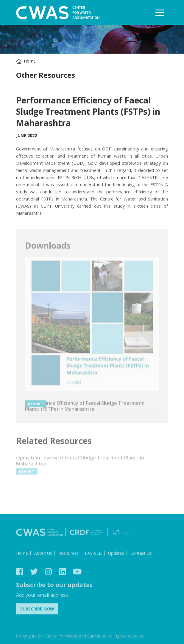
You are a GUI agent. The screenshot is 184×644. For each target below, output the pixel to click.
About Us (43, 554)
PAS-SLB (93, 554)
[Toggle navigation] (160, 13)
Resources (68, 554)
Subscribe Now (37, 610)
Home (30, 61)
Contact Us (141, 554)
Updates (116, 554)
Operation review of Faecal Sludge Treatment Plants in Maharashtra (80, 462)
